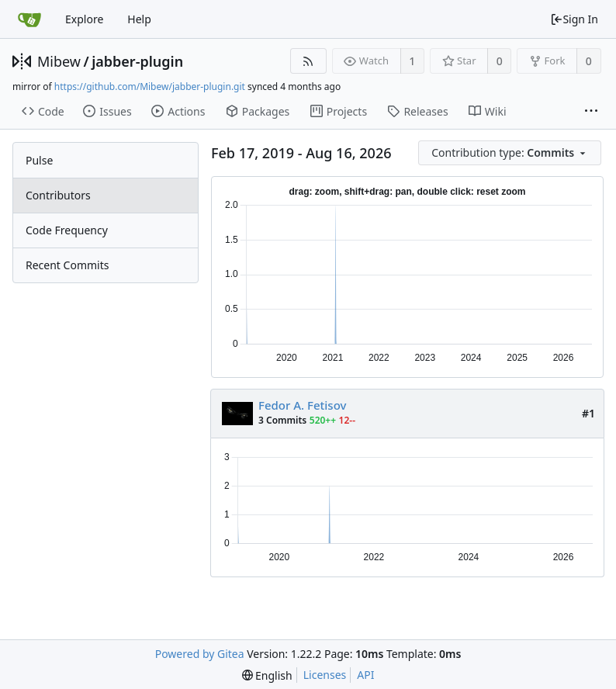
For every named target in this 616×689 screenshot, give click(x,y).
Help (139, 19)
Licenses (325, 675)
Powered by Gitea (200, 654)
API (365, 675)
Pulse (39, 160)
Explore (84, 19)
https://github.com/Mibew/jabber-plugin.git (150, 87)
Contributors (58, 195)
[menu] (511, 153)
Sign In (574, 19)
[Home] (29, 19)
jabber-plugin (137, 61)
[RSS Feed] (308, 61)
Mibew (59, 61)
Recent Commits (67, 265)
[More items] (591, 112)
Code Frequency (67, 230)
